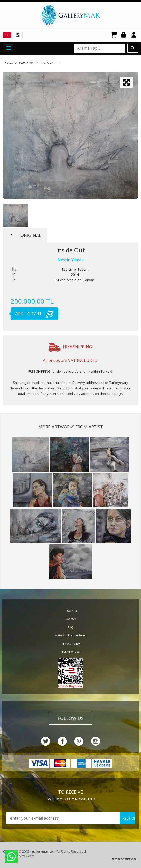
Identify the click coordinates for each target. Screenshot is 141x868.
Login (124, 35)
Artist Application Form (70, 635)
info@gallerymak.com (19, 856)
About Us (71, 611)
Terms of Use (71, 652)
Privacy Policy (71, 644)
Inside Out (48, 63)
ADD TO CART (32, 314)
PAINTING (26, 63)
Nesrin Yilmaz (70, 260)
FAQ (71, 627)
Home (8, 63)
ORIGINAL (26, 235)
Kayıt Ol (129, 818)
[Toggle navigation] (9, 48)
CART (114, 35)
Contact (70, 619)
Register (135, 35)
